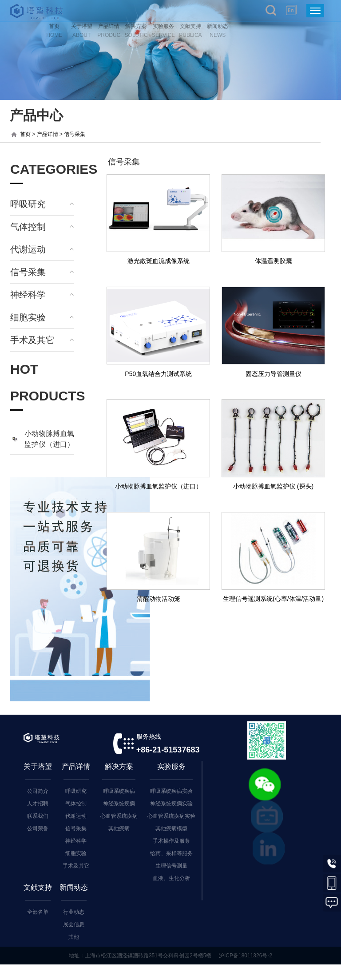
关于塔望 (38, 766)
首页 (25, 134)
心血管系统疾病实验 (171, 816)
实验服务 (171, 766)
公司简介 (38, 791)
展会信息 (74, 924)
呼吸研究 (28, 204)
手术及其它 (32, 340)
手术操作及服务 (171, 841)
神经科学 (28, 295)
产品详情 (48, 134)
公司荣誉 (38, 828)
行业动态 (74, 912)
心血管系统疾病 (119, 816)
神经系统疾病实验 (171, 804)
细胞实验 (28, 317)
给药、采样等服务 (171, 853)
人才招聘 (38, 804)
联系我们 (38, 816)
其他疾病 (119, 828)
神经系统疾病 (119, 804)
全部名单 (38, 912)
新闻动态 (74, 887)
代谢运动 (28, 249)
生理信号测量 (171, 866)
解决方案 (119, 766)
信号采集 (75, 134)
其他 (74, 937)
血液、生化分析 (171, 878)
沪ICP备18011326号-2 (246, 956)
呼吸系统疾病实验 (171, 791)
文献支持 (38, 887)
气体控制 (28, 227)
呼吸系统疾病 (119, 791)
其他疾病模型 (171, 828)
